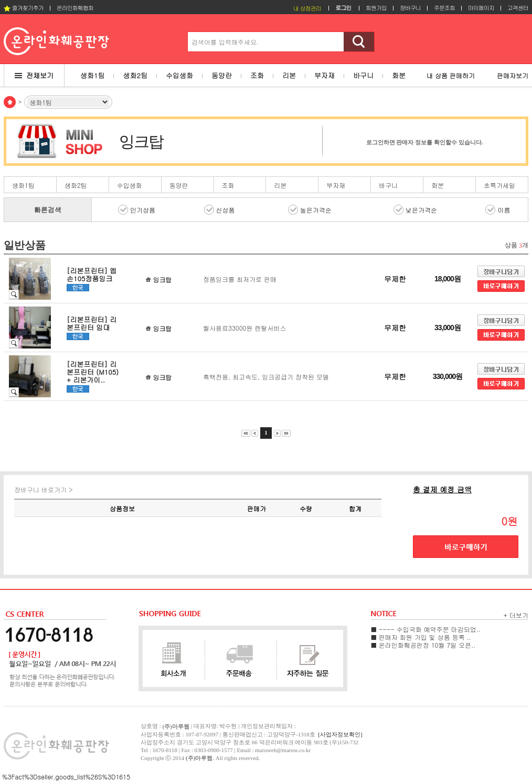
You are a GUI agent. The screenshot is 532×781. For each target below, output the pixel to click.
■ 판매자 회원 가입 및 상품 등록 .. (421, 637)
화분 (438, 185)
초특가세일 (499, 185)
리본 (280, 185)
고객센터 (518, 8)
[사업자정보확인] (340, 734)
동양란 (179, 185)
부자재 (336, 185)
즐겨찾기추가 (24, 8)
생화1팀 (23, 185)
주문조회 (444, 8)
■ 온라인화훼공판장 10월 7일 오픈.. (423, 645)
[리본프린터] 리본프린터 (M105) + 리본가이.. (93, 372)
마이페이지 (481, 8)
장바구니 (410, 8)
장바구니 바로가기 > (44, 489)
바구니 (388, 185)
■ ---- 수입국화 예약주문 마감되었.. (426, 629)
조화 (228, 185)
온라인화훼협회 (75, 8)
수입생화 (130, 185)
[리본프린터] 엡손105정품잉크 (92, 275)
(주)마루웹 (199, 758)
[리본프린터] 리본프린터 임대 (92, 323)
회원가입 (376, 8)
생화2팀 (76, 185)
